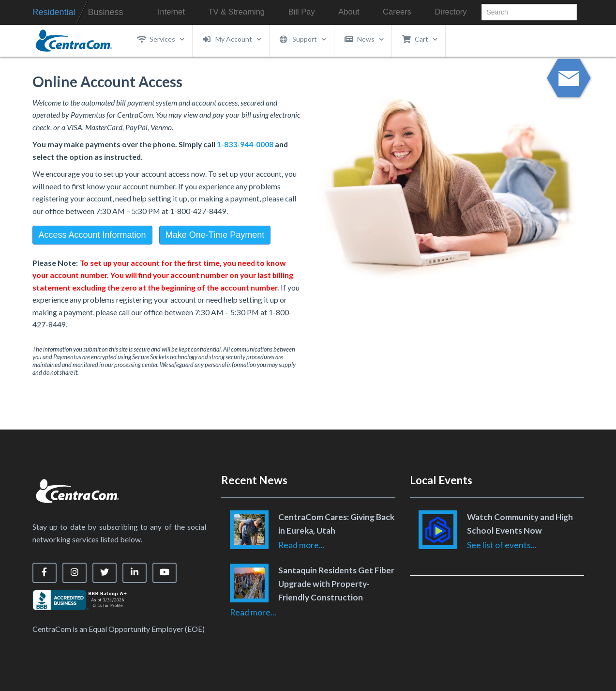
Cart (420, 39)
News (364, 39)
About (349, 12)
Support (303, 39)
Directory (451, 12)
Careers (397, 12)
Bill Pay (302, 12)
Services (161, 39)
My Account (232, 39)
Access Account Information (92, 235)
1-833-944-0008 (245, 144)
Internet (171, 12)
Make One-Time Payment (215, 235)
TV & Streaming (236, 12)
